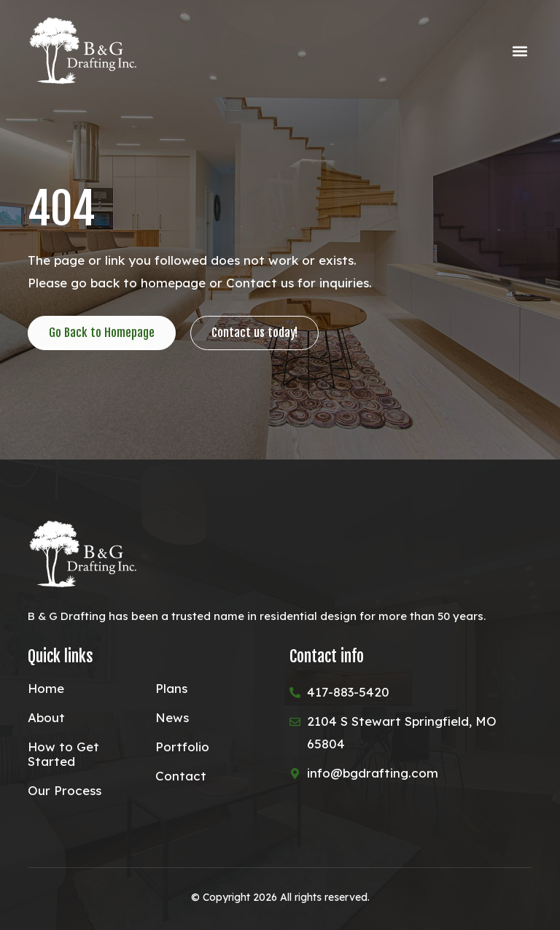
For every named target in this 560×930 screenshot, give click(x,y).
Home (46, 689)
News (172, 718)
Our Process (65, 791)
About (46, 718)
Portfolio (182, 747)
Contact (181, 776)
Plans (171, 689)
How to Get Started (63, 754)
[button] (520, 51)
